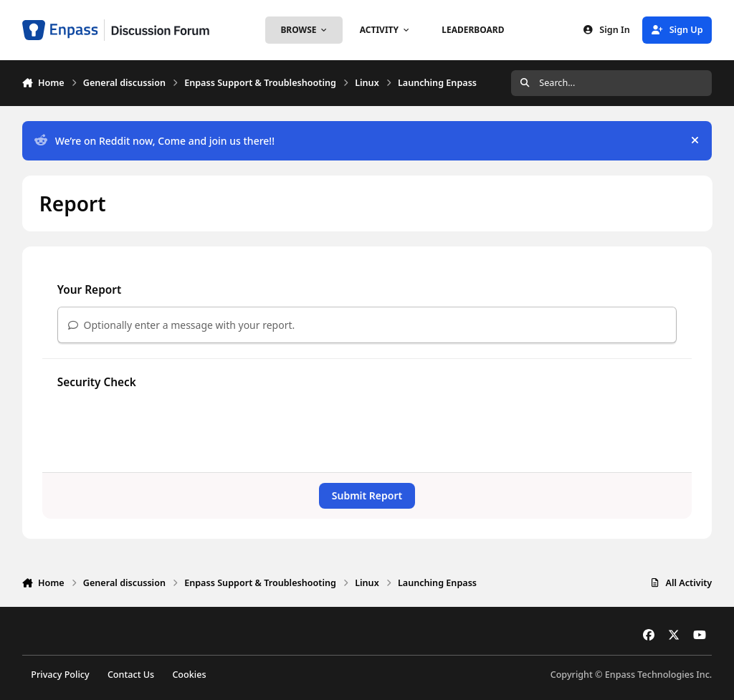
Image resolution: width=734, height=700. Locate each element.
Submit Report (367, 495)
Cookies (189, 675)
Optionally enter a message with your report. (182, 325)
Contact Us (131, 675)
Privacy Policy (60, 675)
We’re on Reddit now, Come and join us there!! (154, 141)
